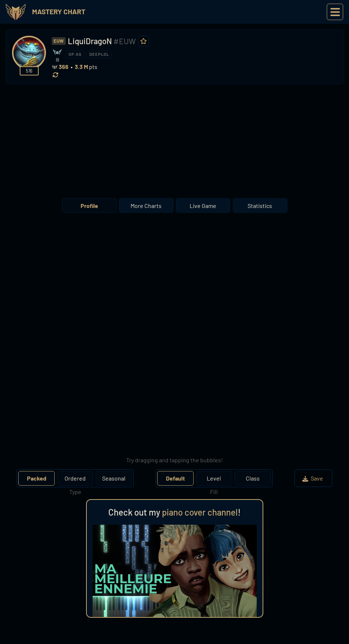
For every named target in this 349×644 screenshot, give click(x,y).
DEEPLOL (99, 54)
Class (253, 478)
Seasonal (114, 478)
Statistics (260, 206)
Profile (89, 206)
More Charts (146, 206)
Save (313, 478)
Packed (37, 478)
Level (214, 478)
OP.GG (75, 54)
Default (175, 478)
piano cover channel (200, 512)
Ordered (75, 478)
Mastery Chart (59, 11)
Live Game (203, 206)
